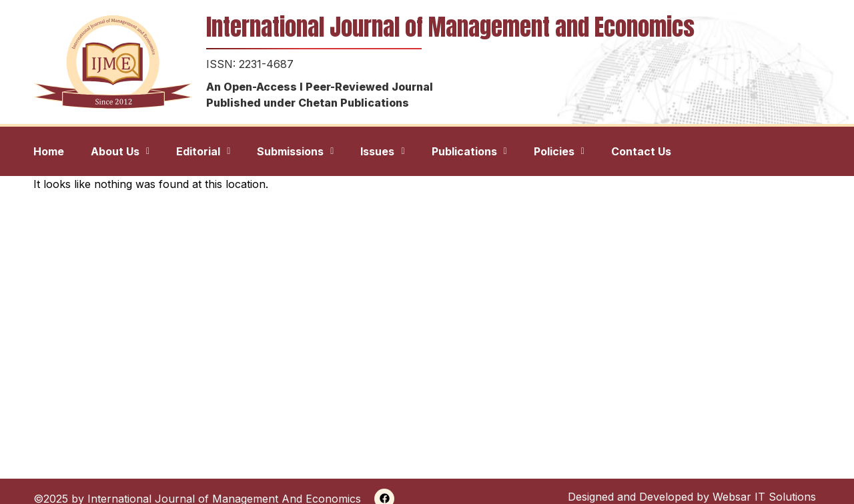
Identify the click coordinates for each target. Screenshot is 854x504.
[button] (120, 151)
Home (49, 151)
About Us (120, 151)
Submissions (295, 151)
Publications (469, 151)
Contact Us (641, 151)
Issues (382, 151)
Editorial (203, 151)
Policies (559, 151)
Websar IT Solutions (764, 497)
